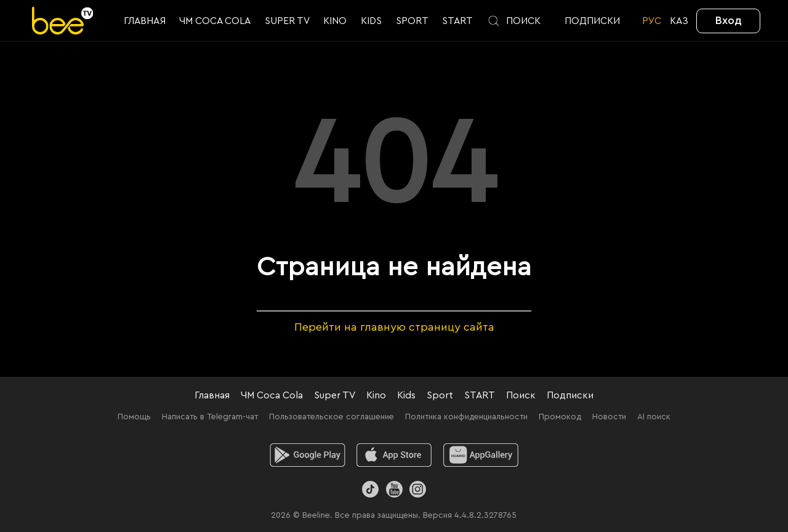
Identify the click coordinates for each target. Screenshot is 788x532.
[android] (308, 455)
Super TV (335, 395)
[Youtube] (394, 489)
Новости (609, 417)
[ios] (394, 455)
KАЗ (679, 21)
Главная (212, 395)
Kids (406, 395)
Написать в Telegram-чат (210, 417)
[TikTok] (370, 489)
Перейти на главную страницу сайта (394, 327)
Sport (440, 395)
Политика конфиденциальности (466, 417)
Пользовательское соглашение (332, 417)
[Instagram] (418, 489)
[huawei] (481, 455)
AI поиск (654, 417)
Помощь (134, 417)
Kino (376, 395)
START (480, 395)
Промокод (560, 417)
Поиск (521, 395)
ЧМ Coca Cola (272, 395)
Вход (729, 20)
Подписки (570, 395)
